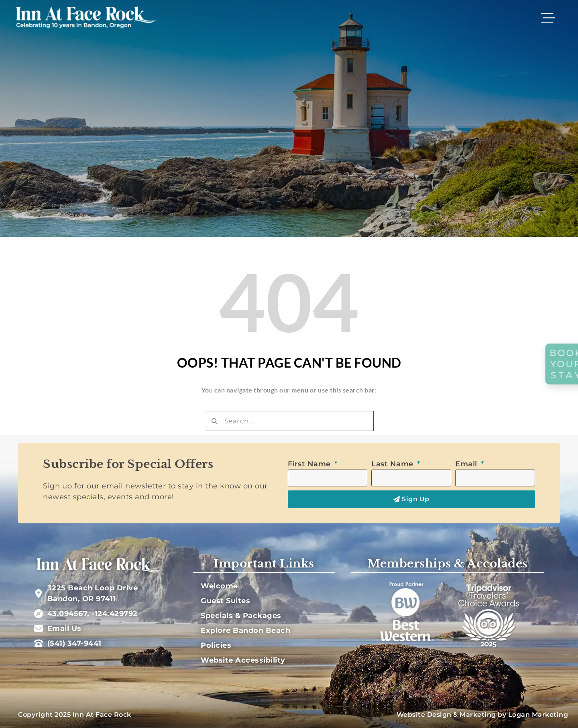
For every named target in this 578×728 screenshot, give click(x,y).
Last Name (393, 464)
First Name (310, 464)
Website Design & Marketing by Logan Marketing (482, 715)
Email (467, 464)
